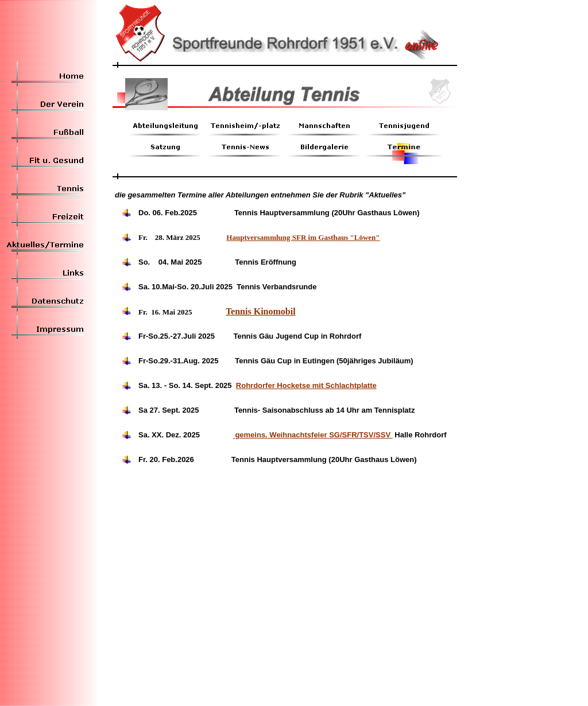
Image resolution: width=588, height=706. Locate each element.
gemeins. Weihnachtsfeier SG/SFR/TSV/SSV (313, 435)
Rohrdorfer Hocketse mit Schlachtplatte (306, 385)
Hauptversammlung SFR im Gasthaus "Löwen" (303, 237)
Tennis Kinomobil (261, 311)
